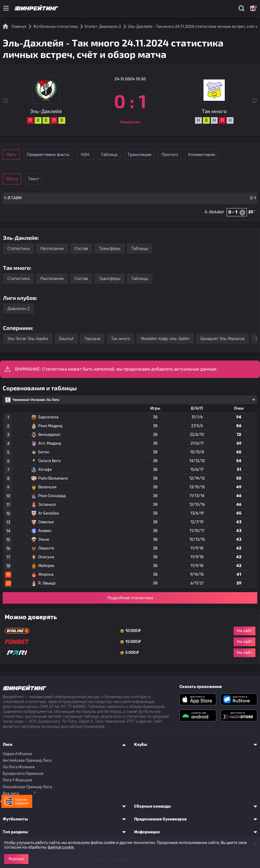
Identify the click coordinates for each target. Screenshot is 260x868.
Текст (57, 179)
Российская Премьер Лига (27, 787)
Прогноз (223, 155)
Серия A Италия (17, 754)
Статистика (18, 249)
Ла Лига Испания (19, 767)
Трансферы (110, 249)
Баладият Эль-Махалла (222, 339)
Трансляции (185, 155)
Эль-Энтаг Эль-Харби (28, 339)
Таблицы (140, 249)
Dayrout (66, 339)
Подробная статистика (130, 598)
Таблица (148, 155)
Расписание (52, 249)
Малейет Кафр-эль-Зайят (165, 339)
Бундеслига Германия (23, 774)
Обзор (20, 179)
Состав (81, 249)
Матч (20, 155)
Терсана (92, 339)
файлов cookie (61, 847)
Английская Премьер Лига (27, 761)
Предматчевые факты (65, 155)
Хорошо (16, 859)
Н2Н (110, 155)
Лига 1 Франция (17, 780)
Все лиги (11, 794)
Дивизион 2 (18, 309)
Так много (121, 339)
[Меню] (6, 8)
